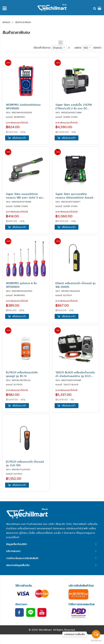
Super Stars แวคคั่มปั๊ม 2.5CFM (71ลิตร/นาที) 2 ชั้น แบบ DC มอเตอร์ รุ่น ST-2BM (74, 107)
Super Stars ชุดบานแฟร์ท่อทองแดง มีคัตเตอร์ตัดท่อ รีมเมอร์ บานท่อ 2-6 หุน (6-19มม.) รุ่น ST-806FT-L (75, 196)
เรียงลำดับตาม (42, 48)
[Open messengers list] (96, 634)
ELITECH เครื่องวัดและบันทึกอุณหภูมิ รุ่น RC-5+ (22, 374)
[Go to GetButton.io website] (96, 641)
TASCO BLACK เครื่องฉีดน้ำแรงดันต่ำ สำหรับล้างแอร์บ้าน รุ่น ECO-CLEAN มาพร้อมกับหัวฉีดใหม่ (75, 374)
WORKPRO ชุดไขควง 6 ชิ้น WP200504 (21, 285)
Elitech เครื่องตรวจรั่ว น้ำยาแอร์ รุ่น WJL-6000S (76, 285)
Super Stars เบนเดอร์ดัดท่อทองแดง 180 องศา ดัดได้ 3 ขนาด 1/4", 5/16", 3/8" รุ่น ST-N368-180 (25, 196)
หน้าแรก (6, 22)
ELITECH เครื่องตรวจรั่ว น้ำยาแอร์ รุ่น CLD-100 (25, 464)
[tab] (52, 544)
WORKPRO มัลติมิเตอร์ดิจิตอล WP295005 (23, 107)
